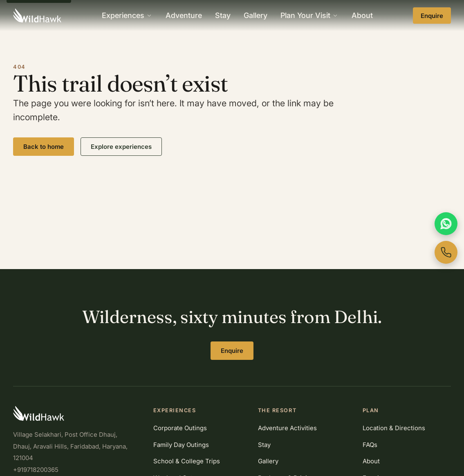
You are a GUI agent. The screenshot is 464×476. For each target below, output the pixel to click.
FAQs (370, 445)
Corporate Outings (180, 428)
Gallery (256, 15)
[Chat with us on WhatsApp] (446, 224)
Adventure (184, 15)
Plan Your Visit (309, 15)
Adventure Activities (287, 428)
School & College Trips (187, 461)
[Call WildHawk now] (446, 252)
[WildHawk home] (37, 16)
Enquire (432, 16)
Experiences (127, 15)
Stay (223, 15)
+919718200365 (36, 470)
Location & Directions (394, 428)
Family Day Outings (181, 445)
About (362, 15)
